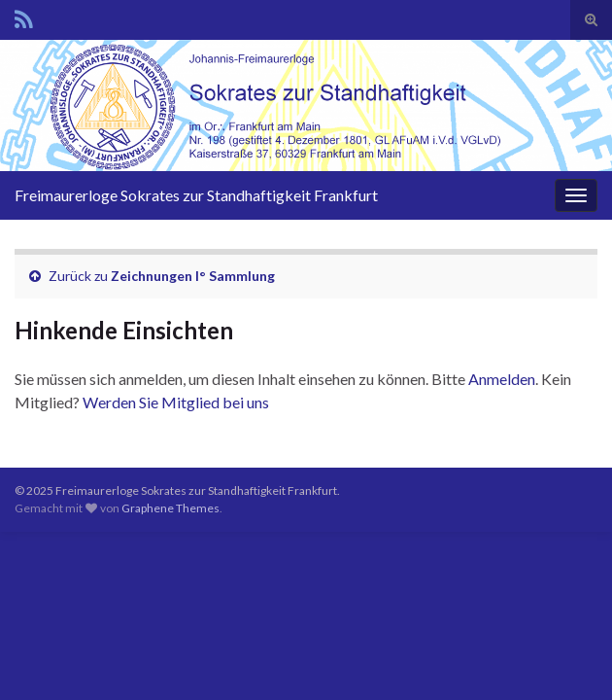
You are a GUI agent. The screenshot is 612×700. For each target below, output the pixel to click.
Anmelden (502, 379)
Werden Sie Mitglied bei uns (176, 402)
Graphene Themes (170, 508)
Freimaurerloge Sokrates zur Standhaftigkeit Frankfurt (196, 195)
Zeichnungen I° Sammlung (193, 276)
